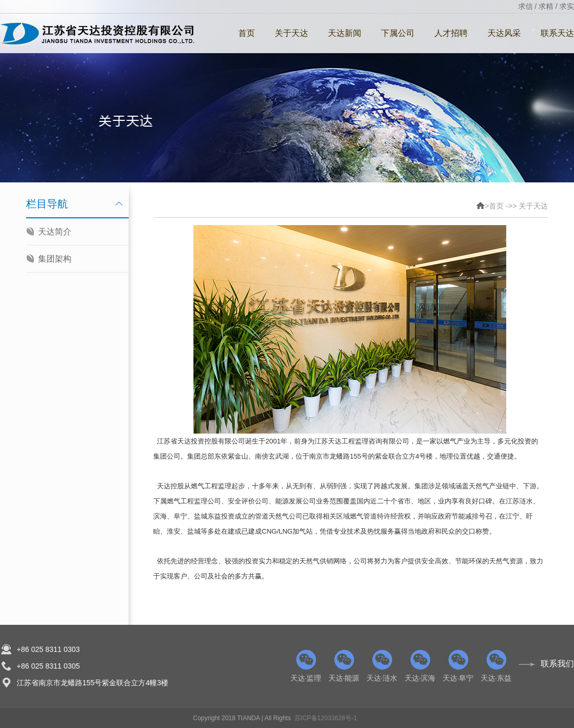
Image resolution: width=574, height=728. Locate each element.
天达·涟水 (382, 666)
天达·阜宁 (458, 666)
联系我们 (557, 664)
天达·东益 (496, 666)
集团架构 (55, 259)
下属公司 (398, 33)
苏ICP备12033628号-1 (326, 718)
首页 (247, 33)
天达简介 (55, 232)
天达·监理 (306, 666)
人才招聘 (451, 33)
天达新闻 (345, 33)
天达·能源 (344, 666)
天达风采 (504, 33)
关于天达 (291, 33)
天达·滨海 (420, 666)
